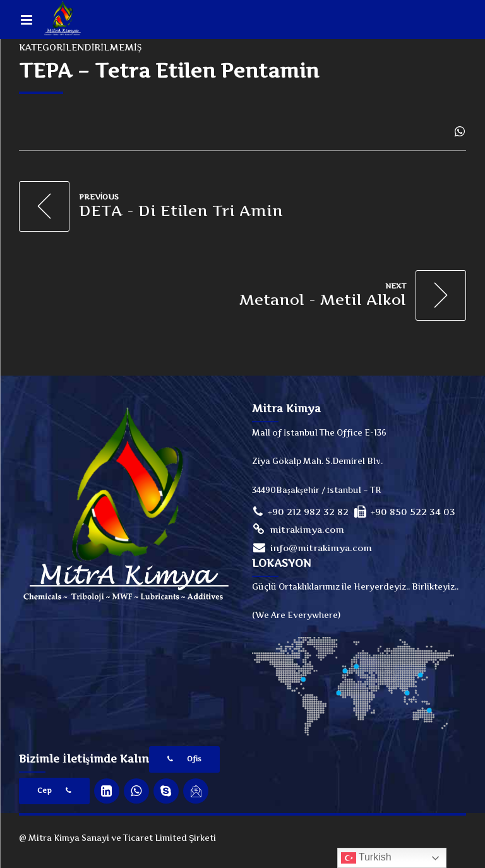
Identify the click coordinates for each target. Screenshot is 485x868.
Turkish (366, 858)
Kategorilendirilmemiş (80, 47)
